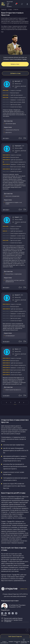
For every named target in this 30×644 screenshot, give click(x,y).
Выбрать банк (15, 64)
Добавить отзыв (15, 73)
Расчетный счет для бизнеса (7, 4)
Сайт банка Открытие (15, 636)
